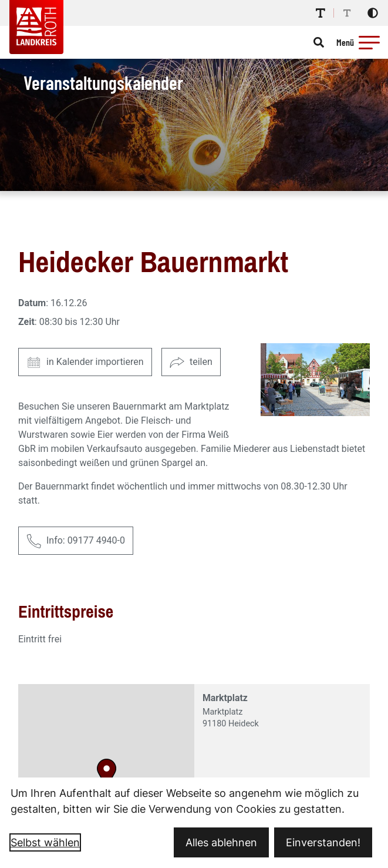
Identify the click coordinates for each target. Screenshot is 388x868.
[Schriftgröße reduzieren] (347, 13)
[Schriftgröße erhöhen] (320, 13)
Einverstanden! (323, 842)
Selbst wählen (45, 842)
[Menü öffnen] (360, 42)
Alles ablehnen (221, 842)
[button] (369, 42)
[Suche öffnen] (319, 42)
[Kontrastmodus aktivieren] (373, 13)
